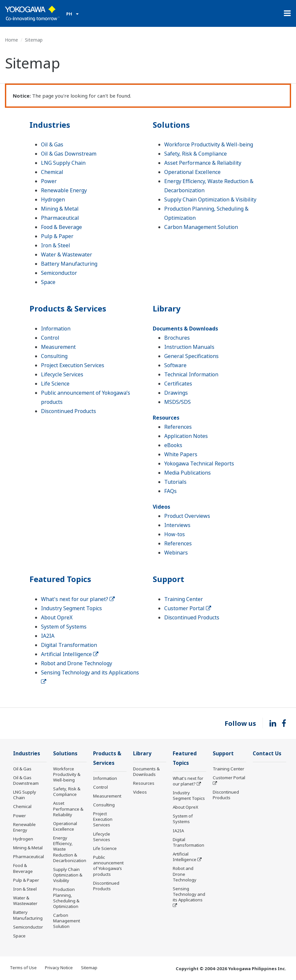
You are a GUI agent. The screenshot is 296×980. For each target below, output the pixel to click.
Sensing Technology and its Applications (189, 894)
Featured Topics (60, 579)
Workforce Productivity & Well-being (209, 144)
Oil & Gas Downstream (69, 154)
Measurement (58, 347)
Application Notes (186, 436)
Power (49, 181)
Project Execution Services (73, 365)
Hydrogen (53, 199)
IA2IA (48, 636)
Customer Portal (188, 608)
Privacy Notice (59, 968)
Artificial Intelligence (70, 654)
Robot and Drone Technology (77, 663)
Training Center (184, 599)
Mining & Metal (60, 209)
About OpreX (57, 617)
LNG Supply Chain (63, 163)
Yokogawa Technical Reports (199, 463)
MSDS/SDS (178, 402)
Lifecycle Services (62, 374)
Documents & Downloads (185, 329)
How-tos (175, 534)
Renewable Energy (64, 190)
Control (50, 338)
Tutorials (175, 482)
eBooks (173, 445)
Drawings (176, 393)
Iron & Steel (56, 245)
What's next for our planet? (78, 599)
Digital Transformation (69, 645)
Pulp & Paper (57, 236)
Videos (161, 507)
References (178, 427)
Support (168, 579)
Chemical (52, 172)
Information (56, 329)
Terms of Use (23, 968)
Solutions (171, 125)
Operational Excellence (192, 172)
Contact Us (267, 754)
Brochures (177, 338)
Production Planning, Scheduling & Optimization (66, 898)
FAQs (170, 491)
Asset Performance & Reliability (203, 163)
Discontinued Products (69, 411)
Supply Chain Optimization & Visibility (210, 199)
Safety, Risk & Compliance (196, 154)
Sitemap (89, 968)
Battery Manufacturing (69, 264)
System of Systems (64, 627)
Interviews (177, 525)
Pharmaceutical (60, 218)
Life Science (55, 384)
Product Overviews (187, 516)
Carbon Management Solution (201, 227)
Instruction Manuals (189, 347)
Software (175, 365)
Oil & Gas (52, 144)
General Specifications (191, 356)
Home (11, 40)
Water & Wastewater (67, 254)
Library (167, 308)
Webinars (176, 553)
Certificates (178, 384)
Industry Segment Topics (71, 608)
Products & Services (68, 308)
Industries (50, 125)
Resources (166, 418)
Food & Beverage (61, 227)
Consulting (54, 356)
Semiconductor (59, 273)
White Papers (181, 454)
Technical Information (191, 374)
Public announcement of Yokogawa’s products (108, 866)
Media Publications (187, 473)
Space (48, 282)
